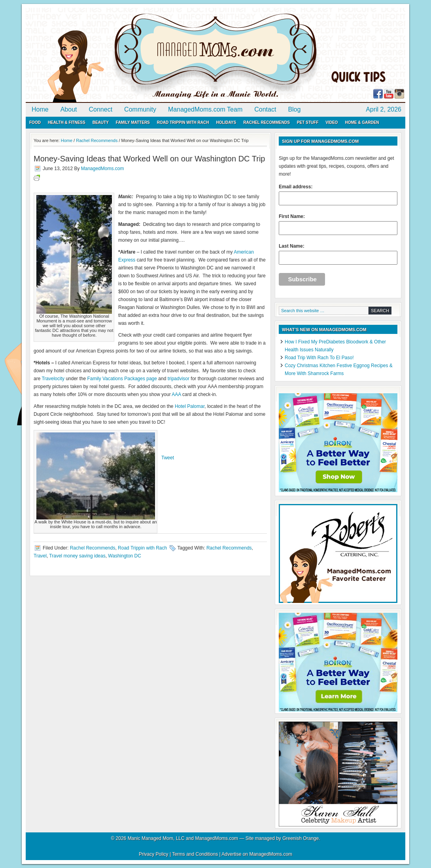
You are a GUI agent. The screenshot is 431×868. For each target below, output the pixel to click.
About (69, 109)
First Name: (338, 224)
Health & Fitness (67, 122)
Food (35, 122)
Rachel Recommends (267, 122)
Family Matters (133, 122)
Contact (265, 109)
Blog (294, 109)
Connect (101, 109)
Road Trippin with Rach (183, 122)
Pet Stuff (308, 122)
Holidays (226, 122)
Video (332, 122)
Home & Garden (362, 122)
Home (40, 109)
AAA (176, 394)
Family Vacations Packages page (122, 379)
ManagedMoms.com (117, 55)
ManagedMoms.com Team (205, 109)
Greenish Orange (301, 838)
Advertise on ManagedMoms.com (257, 854)
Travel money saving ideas (77, 556)
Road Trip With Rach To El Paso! (319, 358)
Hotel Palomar (190, 406)
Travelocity (53, 379)
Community (140, 109)
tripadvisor (179, 379)
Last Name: (338, 254)
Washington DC (125, 556)
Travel (40, 556)
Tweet (168, 458)
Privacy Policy (154, 854)
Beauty (101, 122)
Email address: (338, 195)
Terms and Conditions (195, 854)
